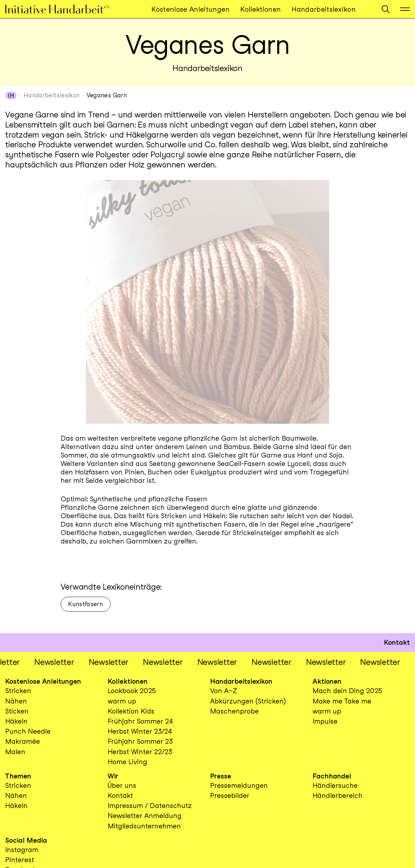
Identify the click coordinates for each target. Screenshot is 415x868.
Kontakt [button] (397, 642)
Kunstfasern (85, 604)
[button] (386, 9)
